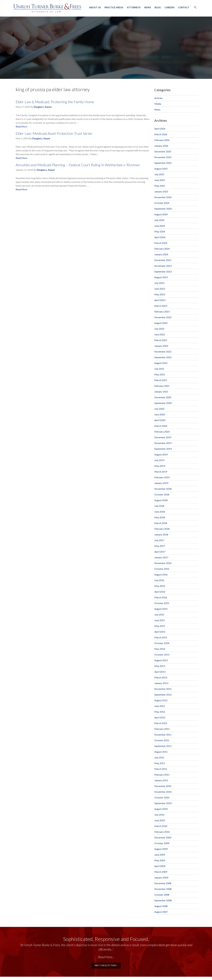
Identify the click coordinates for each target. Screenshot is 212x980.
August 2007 (161, 912)
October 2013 (162, 655)
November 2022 (163, 317)
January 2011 (161, 780)
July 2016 (159, 580)
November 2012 (163, 689)
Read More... (106, 957)
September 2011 (163, 746)
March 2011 (161, 769)
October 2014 (162, 643)
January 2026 (161, 146)
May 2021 (160, 374)
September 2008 (163, 900)
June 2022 (160, 334)
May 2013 (160, 666)
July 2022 (159, 329)
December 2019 (163, 437)
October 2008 (162, 895)
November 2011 (163, 735)
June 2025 (160, 180)
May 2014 (160, 649)
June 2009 (160, 855)
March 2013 (161, 677)
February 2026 (162, 140)
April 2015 (160, 632)
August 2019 (161, 454)
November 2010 (163, 792)
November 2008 (163, 889)
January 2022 (161, 346)
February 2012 (162, 729)
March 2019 (161, 472)
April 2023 (160, 300)
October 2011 (162, 740)
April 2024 (160, 237)
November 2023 (163, 266)
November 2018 (163, 489)
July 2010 (159, 815)
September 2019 (163, 449)
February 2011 (162, 775)
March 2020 (161, 426)
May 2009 (160, 860)
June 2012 (160, 706)
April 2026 (160, 129)
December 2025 (163, 151)
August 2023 (161, 277)
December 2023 (163, 260)
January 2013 (161, 683)
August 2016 (161, 574)
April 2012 (160, 717)
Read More (21, 126)
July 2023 (159, 283)
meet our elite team (106, 965)
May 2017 (160, 546)
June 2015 (160, 620)
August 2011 (161, 752)
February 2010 (162, 832)
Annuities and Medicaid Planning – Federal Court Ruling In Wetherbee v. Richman (78, 165)
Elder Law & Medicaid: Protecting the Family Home (55, 102)
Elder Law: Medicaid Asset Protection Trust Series (54, 133)
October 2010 (162, 797)
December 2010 (163, 786)
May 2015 (160, 626)
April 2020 (160, 420)
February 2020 (162, 432)
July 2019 (159, 460)
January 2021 (161, 392)
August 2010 (161, 809)
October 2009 (162, 843)
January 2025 (161, 191)
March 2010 (161, 826)
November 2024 (163, 197)
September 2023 (163, 271)
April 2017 (160, 552)
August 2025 (161, 169)
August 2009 (161, 849)
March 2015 (161, 637)
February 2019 (162, 477)
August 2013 (161, 660)
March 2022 (161, 340)
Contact (184, 7)
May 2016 (160, 586)
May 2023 (160, 294)
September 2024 (163, 209)
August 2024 (161, 214)
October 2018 (162, 494)
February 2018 (162, 529)
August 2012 (161, 700)
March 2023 (161, 306)
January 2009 (161, 877)
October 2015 (162, 603)
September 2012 (163, 695)
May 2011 (160, 763)
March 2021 (161, 380)
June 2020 (160, 414)
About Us (95, 7)
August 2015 (161, 609)
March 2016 (161, 597)
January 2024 (161, 254)
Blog (158, 7)
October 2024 (162, 203)
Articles (158, 98)
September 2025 (163, 163)
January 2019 (161, 483)
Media (158, 104)
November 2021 (163, 352)
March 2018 (161, 523)
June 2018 (160, 512)
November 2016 (163, 563)
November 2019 (163, 443)
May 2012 (160, 712)
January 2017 (161, 557)
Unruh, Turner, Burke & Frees (47, 8)
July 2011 (159, 757)
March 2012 (161, 723)
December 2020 (163, 397)
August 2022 (161, 323)
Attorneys (134, 7)
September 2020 (163, 403)
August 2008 (161, 906)
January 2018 (161, 534)
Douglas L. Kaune (43, 107)
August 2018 (161, 500)
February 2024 (162, 249)
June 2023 (160, 289)
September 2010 (163, 803)
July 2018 (159, 506)
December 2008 (163, 883)
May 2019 (160, 466)
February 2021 (162, 386)
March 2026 (161, 134)
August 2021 (161, 363)
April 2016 (160, 592)
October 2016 (162, 569)
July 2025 (159, 174)
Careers (169, 7)
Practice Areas (114, 7)
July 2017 (159, 540)
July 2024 (159, 220)
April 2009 (160, 866)
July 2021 (159, 369)
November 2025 (163, 157)
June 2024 (160, 226)
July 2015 (159, 614)
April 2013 (160, 672)
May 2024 (160, 231)
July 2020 (159, 409)
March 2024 (161, 243)
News (148, 7)
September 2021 (163, 357)
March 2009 (161, 872)
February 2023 (162, 311)
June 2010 (160, 820)
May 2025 (160, 186)
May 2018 (160, 517)
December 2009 (163, 837)
